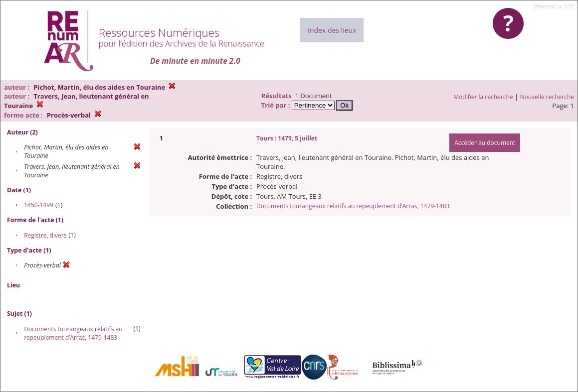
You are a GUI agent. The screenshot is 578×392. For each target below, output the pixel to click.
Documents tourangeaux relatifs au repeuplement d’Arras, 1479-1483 (73, 333)
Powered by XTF (554, 6)
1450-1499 (39, 205)
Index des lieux (332, 30)
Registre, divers (45, 235)
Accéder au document (485, 143)
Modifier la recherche (483, 97)
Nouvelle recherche (547, 97)
